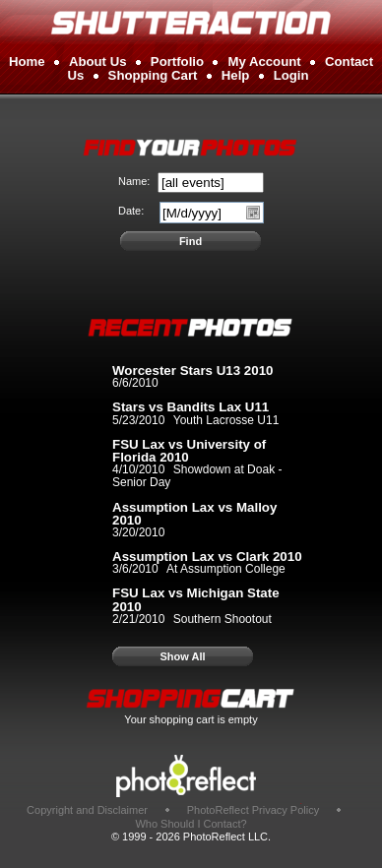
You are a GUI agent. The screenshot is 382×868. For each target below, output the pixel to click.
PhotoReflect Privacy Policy (254, 810)
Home (27, 62)
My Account (264, 62)
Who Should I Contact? (191, 824)
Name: (134, 181)
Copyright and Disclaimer (89, 810)
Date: (131, 211)
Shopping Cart (153, 75)
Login (291, 75)
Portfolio (177, 62)
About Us (98, 62)
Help (236, 75)
